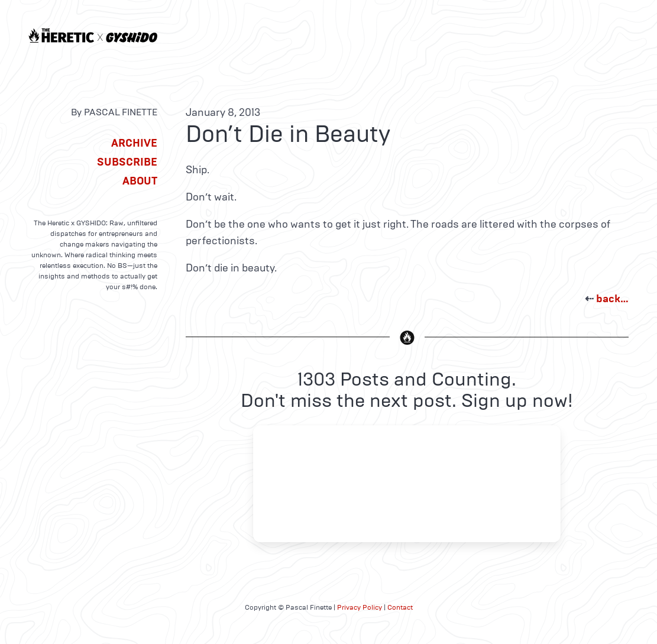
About (140, 181)
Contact (400, 607)
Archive (134, 143)
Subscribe (127, 162)
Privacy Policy (360, 607)
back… (612, 299)
